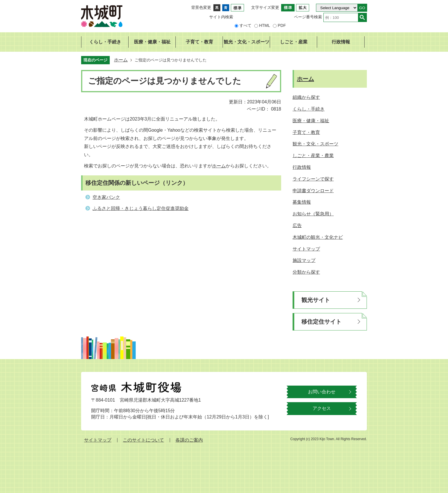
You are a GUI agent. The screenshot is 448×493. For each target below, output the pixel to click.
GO (362, 8)
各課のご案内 (189, 440)
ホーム (121, 60)
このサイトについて (143, 440)
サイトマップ (98, 440)
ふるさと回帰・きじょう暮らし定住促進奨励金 (141, 208)
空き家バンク (106, 197)
